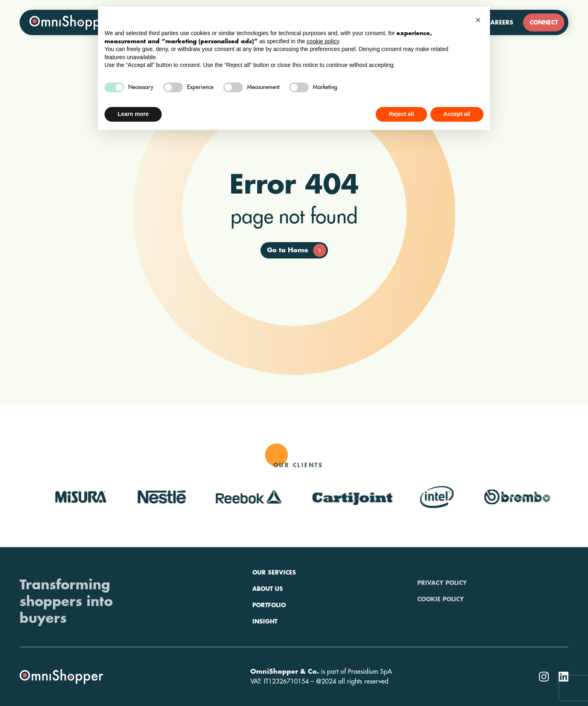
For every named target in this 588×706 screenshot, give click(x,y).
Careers (500, 22)
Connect (544, 22)
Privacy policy (442, 595)
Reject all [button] (401, 114)
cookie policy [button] (323, 41)
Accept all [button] (457, 114)
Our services (274, 595)
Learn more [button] (133, 114)
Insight (265, 644)
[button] (479, 20)
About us (268, 612)
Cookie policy (441, 612)
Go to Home (297, 250)
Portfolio (269, 628)
